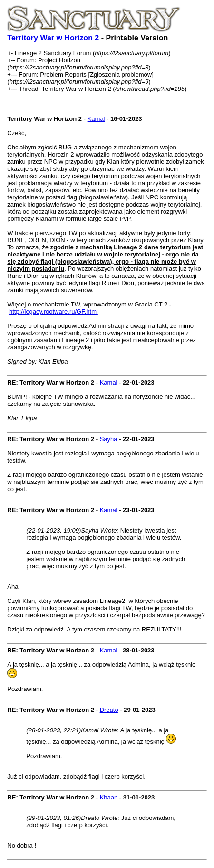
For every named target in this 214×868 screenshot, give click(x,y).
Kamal (96, 119)
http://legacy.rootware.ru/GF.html (53, 311)
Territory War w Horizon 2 (53, 38)
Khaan (109, 797)
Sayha (109, 439)
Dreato (109, 710)
